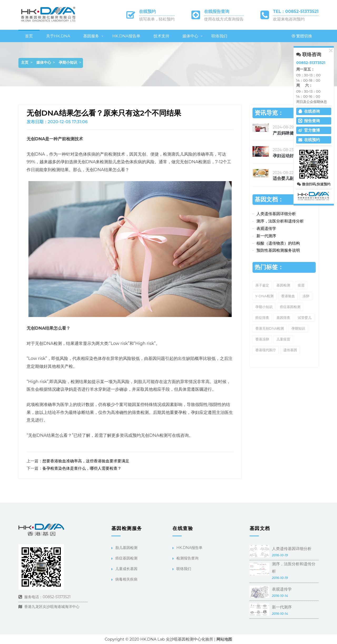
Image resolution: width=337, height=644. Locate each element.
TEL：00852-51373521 (296, 11)
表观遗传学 (266, 228)
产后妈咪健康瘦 (288, 133)
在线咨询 (309, 111)
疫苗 (301, 285)
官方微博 (309, 130)
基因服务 (91, 36)
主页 (25, 62)
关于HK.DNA (58, 36)
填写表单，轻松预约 (157, 19)
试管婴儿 (305, 318)
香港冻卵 (262, 339)
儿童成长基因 (126, 569)
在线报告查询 (217, 11)
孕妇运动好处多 (288, 156)
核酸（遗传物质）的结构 (278, 243)
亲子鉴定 (262, 285)
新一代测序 (266, 236)
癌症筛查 (262, 318)
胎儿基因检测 (126, 548)
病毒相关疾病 (126, 579)
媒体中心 (190, 36)
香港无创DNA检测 (270, 328)
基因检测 (283, 285)
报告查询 (309, 121)
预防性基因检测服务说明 (278, 250)
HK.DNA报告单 (126, 36)
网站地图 (224, 639)
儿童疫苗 (283, 339)
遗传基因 (290, 350)
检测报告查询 (187, 558)
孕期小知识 (68, 62)
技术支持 (161, 36)
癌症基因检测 (290, 307)
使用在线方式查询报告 (224, 19)
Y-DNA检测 (264, 296)
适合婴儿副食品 (288, 178)
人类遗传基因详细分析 (276, 214)
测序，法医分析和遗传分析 (280, 221)
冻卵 (306, 296)
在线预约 (147, 11)
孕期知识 (298, 328)
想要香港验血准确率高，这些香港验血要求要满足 (86, 461)
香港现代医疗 (266, 350)
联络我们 (219, 36)
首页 (29, 36)
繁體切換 (302, 36)
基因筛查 (283, 318)
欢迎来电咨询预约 (289, 19)
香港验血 (288, 296)
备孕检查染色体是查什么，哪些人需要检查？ (82, 468)
